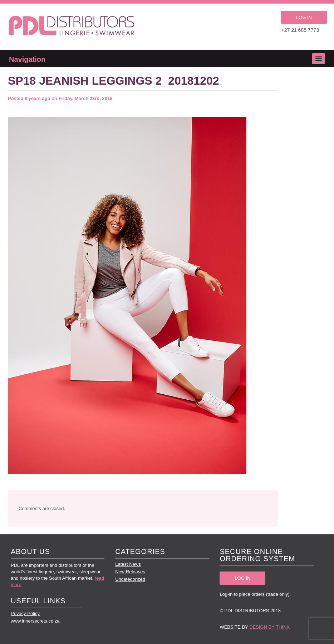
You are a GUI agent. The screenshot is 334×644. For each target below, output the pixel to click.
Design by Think (269, 627)
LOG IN (304, 17)
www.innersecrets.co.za (35, 621)
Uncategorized (130, 579)
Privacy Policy (25, 613)
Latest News (128, 564)
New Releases (130, 572)
